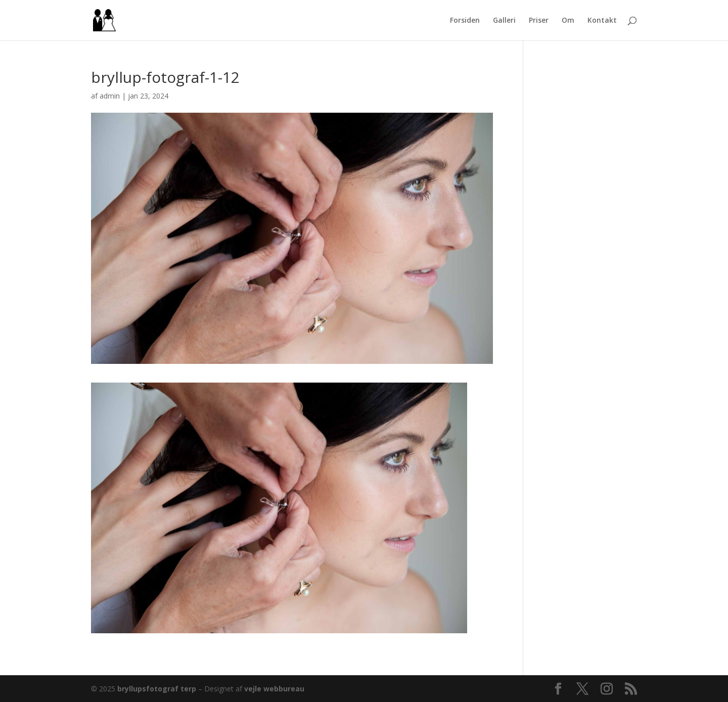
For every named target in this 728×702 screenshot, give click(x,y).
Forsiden (465, 21)
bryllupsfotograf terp (157, 689)
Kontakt (602, 21)
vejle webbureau (274, 689)
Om (568, 21)
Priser (539, 21)
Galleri (504, 21)
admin (110, 96)
